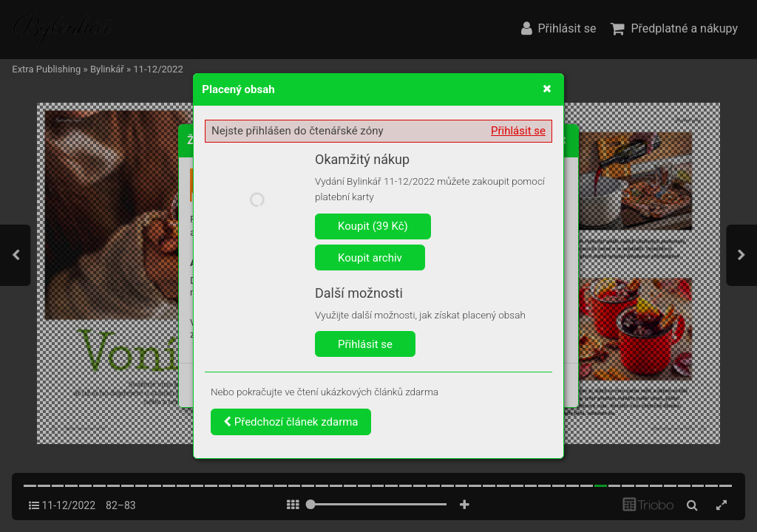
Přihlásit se (518, 131)
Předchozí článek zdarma (291, 422)
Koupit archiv (370, 258)
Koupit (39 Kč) (373, 226)
